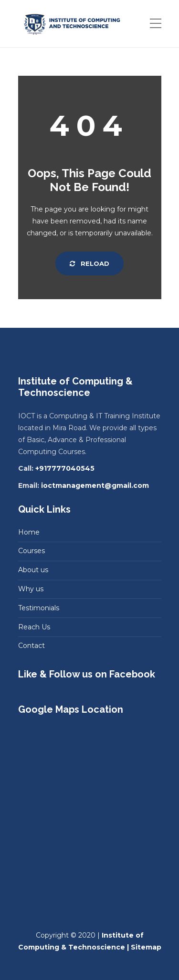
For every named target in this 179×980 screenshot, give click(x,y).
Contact (32, 646)
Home (29, 532)
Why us (31, 589)
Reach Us (34, 627)
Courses (32, 551)
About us (33, 570)
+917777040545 (65, 468)
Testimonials (39, 608)
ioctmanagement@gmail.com (95, 485)
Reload (89, 263)
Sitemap (146, 947)
